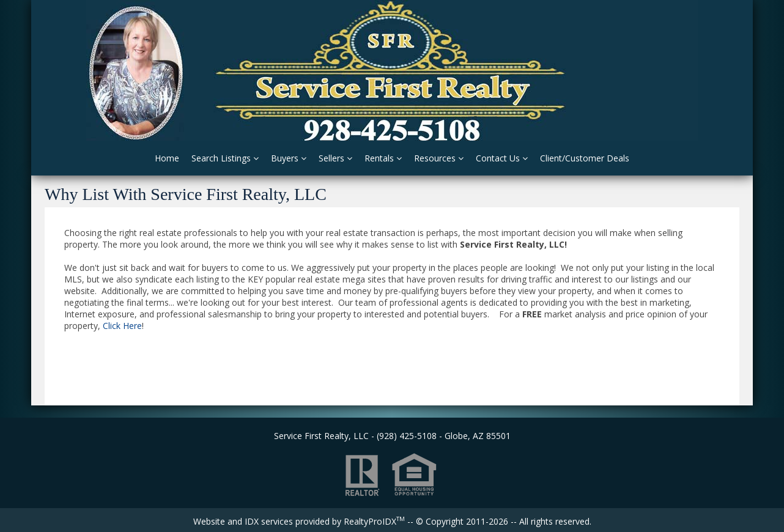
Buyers (289, 158)
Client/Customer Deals (585, 158)
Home (167, 158)
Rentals (383, 158)
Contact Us (502, 158)
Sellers (335, 158)
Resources (439, 158)
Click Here (122, 326)
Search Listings (225, 158)
